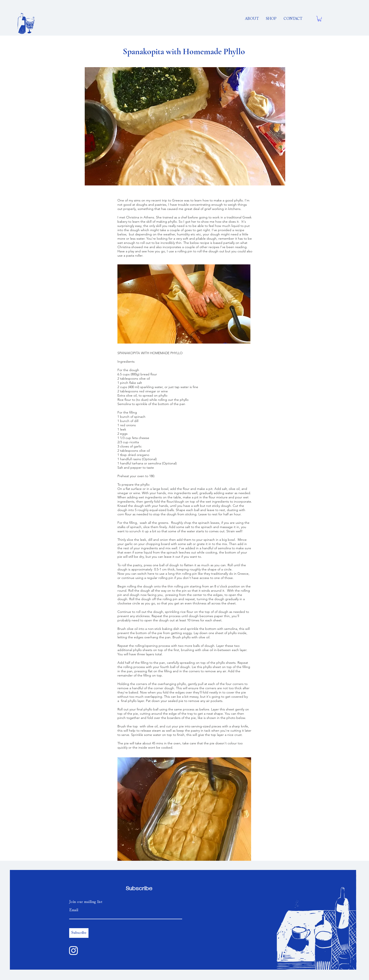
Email (74, 910)
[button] (319, 19)
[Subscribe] (79, 933)
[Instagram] (73, 951)
